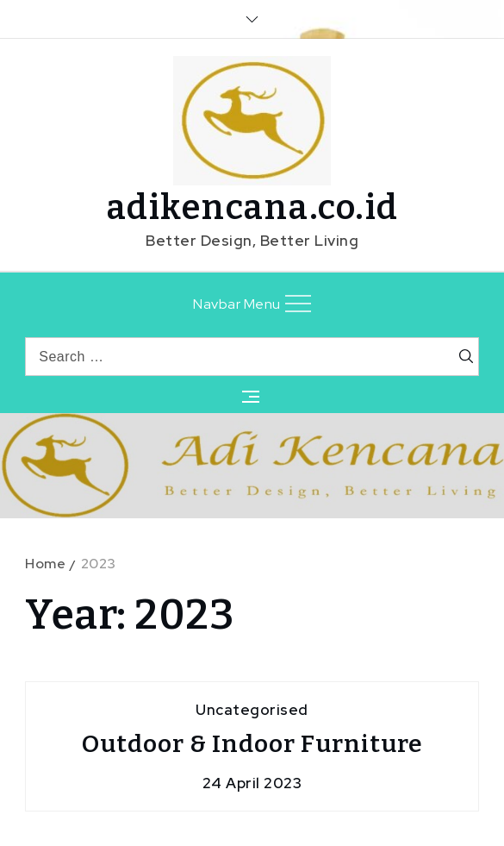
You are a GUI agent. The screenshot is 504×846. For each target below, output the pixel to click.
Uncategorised (252, 710)
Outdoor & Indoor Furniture (252, 744)
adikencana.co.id (252, 208)
